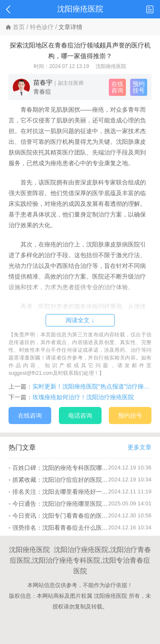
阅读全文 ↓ (80, 320)
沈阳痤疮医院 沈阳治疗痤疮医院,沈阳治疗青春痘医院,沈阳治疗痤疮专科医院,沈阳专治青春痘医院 (80, 560)
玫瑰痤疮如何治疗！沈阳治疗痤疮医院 (83, 397)
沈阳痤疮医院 (111, 66)
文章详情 (70, 27)
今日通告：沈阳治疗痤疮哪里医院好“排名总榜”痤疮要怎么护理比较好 (60, 504)
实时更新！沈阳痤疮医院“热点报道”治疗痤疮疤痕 (92, 386)
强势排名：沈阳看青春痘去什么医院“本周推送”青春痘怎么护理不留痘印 (60, 528)
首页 (19, 27)
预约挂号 (139, 87)
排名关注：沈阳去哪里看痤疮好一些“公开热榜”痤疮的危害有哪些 (60, 492)
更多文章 (140, 447)
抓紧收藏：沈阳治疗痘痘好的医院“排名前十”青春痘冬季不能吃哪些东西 (60, 480)
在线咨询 (117, 87)
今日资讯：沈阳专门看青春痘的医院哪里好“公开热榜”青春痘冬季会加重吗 (60, 516)
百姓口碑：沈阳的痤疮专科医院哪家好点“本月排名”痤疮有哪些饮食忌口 (60, 468)
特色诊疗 (42, 27)
